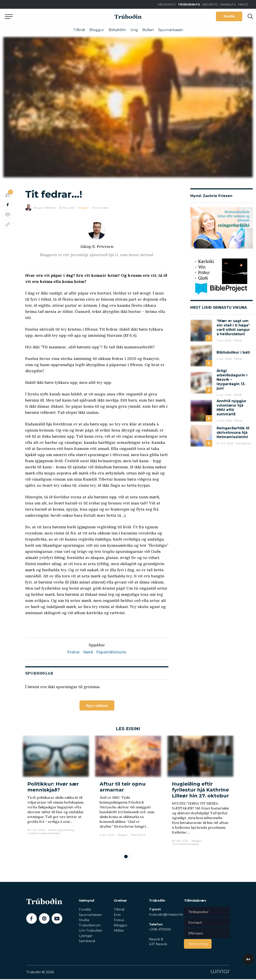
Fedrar (74, 652)
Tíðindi (79, 30)
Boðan (148, 30)
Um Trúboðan (91, 931)
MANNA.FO (228, 4)
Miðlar (119, 931)
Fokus (119, 921)
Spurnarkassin (171, 30)
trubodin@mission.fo (166, 915)
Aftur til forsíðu (42, 16)
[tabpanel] (56, 794)
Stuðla (229, 16)
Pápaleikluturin (111, 652)
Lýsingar (86, 937)
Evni (117, 916)
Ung (134, 30)
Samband (87, 942)
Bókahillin (117, 30)
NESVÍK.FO (210, 4)
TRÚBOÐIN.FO (189, 4)
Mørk (88, 652)
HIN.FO (243, 4)
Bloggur (97, 30)
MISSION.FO (167, 4)
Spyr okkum (97, 706)
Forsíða (85, 910)
